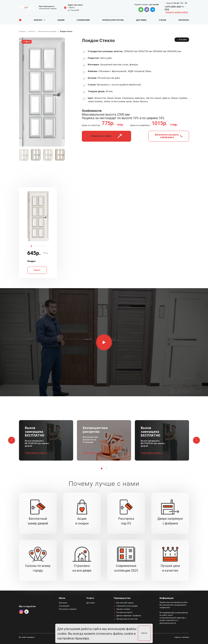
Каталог (38, 20)
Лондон (31, 261)
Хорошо (144, 633)
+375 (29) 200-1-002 (174, 8)
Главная (22, 32)
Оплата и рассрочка (113, 20)
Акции (61, 20)
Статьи (162, 20)
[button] (28, 216)
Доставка (141, 20)
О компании (83, 20)
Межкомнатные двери (48, 32)
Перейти (37, 270)
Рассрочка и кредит (68, 609)
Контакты (184, 20)
